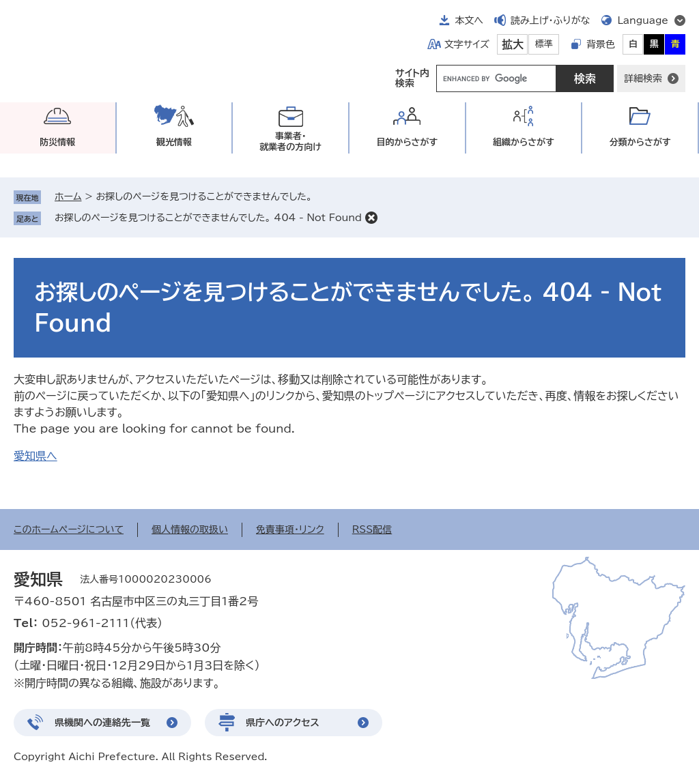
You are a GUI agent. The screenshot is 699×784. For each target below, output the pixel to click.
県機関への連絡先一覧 (102, 723)
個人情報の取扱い (190, 529)
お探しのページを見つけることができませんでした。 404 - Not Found (208, 218)
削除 (371, 218)
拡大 (513, 44)
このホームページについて (69, 529)
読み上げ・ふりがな (550, 20)
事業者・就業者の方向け (290, 142)
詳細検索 (643, 78)
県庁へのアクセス (283, 723)
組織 (524, 142)
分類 (640, 142)
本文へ (469, 20)
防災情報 (57, 142)
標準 (544, 44)
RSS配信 (372, 529)
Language (643, 20)
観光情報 (174, 142)
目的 (407, 142)
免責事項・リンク (290, 529)
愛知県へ (35, 456)
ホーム (68, 197)
